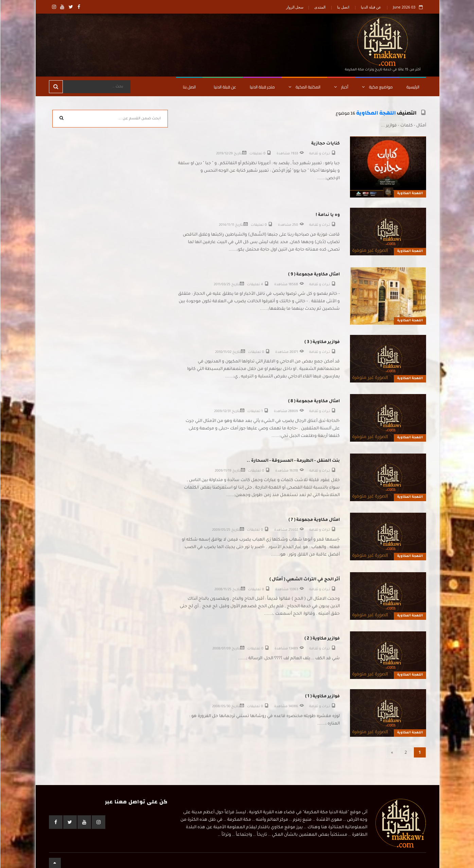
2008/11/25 (223, 590)
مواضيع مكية (377, 87)
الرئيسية (412, 87)
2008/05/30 (221, 707)
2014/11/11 (226, 225)
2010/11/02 (223, 352)
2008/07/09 (221, 649)
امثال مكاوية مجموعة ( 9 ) (314, 275)
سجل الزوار (295, 7)
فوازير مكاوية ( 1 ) (322, 697)
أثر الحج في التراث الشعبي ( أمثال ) (304, 580)
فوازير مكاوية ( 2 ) (322, 639)
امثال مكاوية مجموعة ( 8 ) (314, 402)
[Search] (96, 87)
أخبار (341, 87)
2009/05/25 (221, 530)
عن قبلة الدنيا (371, 7)
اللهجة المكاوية (376, 113)
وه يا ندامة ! (327, 215)
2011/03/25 (222, 285)
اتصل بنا (343, 7)
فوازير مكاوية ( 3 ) (322, 342)
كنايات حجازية (325, 144)
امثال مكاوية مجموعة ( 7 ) (314, 520)
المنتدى (320, 7)
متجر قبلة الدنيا (262, 87)
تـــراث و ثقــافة (319, 154)
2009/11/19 (223, 471)
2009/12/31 (222, 412)
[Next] (392, 752)
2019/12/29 (224, 154)
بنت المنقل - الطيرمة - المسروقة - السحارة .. (293, 461)
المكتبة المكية (304, 87)
